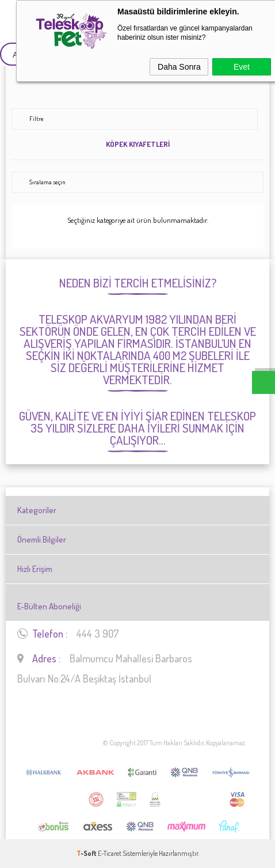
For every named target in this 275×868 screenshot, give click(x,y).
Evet (242, 67)
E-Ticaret (110, 853)
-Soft (87, 853)
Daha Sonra (179, 67)
